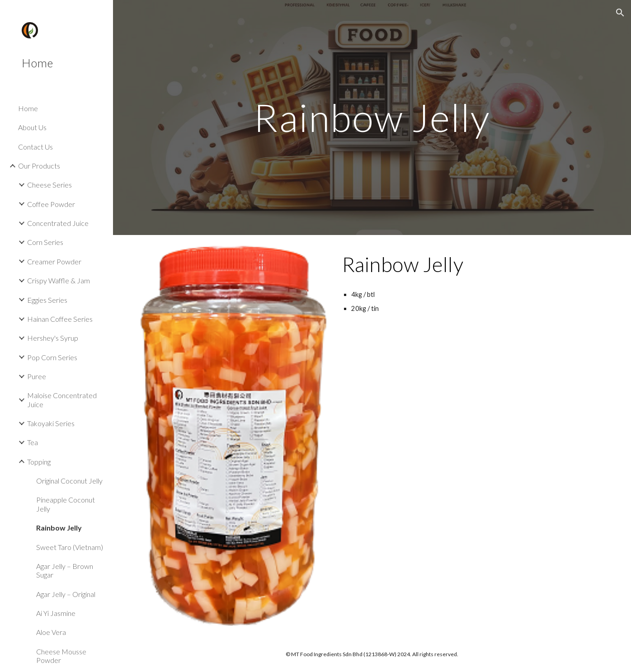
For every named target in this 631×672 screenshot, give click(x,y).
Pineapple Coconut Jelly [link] (66, 504)
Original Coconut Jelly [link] (69, 481)
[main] (372, 117)
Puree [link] (37, 376)
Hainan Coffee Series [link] (60, 319)
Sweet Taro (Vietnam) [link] (70, 547)
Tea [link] (33, 442)
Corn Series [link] (45, 242)
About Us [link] (32, 127)
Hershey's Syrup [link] (53, 338)
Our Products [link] (39, 166)
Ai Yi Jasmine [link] (56, 613)
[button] (620, 13)
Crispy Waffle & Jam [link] (59, 280)
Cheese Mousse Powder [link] (61, 656)
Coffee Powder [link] (51, 204)
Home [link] (28, 108)
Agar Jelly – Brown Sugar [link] (65, 570)
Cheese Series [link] (49, 185)
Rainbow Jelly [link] (59, 528)
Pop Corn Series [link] (52, 357)
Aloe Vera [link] (51, 632)
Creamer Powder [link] (54, 261)
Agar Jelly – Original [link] (66, 594)
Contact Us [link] (35, 147)
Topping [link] (39, 462)
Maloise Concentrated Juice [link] (62, 399)
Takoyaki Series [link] (51, 423)
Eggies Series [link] (47, 300)
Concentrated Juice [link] (58, 223)
